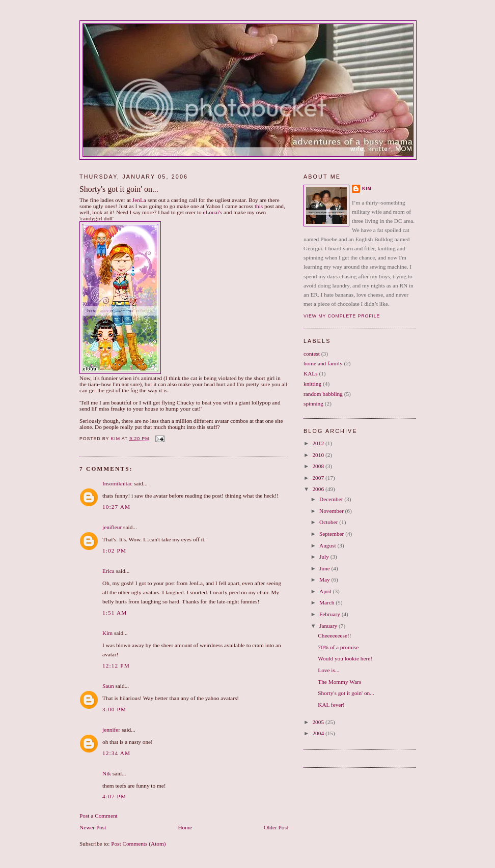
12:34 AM (116, 753)
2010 (319, 455)
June (325, 568)
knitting (312, 384)
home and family (323, 363)
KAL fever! (331, 705)
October (329, 522)
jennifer (111, 730)
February (331, 614)
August (328, 545)
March (327, 602)
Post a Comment (99, 816)
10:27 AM (116, 507)
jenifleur (112, 527)
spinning (313, 403)
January (329, 626)
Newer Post (93, 827)
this (259, 206)
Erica (108, 571)
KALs (311, 373)
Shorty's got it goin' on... (346, 693)
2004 (319, 733)
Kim (107, 633)
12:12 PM (116, 666)
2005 (319, 722)
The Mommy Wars (339, 682)
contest (312, 354)
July (325, 557)
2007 (319, 478)
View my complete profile (342, 316)
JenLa (139, 200)
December (332, 499)
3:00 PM (114, 709)
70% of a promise (338, 647)
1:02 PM (114, 551)
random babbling (323, 394)
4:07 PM (114, 796)
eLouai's (213, 212)
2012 (319, 443)
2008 (319, 466)
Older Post (276, 827)
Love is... (328, 670)
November (332, 511)
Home (185, 827)
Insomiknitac (117, 483)
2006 (319, 489)
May (325, 580)
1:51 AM (115, 613)
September (332, 534)
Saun (108, 686)
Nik (107, 773)
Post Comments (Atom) (138, 844)
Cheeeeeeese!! (334, 635)
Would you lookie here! (345, 658)
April (326, 591)
